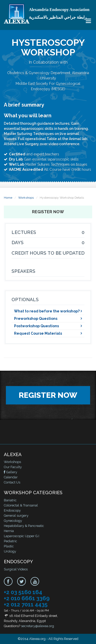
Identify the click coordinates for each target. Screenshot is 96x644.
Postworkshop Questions (36, 326)
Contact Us (12, 482)
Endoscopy (12, 510)
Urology (10, 551)
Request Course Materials (38, 333)
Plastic (9, 546)
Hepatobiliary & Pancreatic (24, 526)
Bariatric (10, 500)
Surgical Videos (16, 569)
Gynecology (13, 521)
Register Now (48, 212)
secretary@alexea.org (38, 626)
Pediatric (10, 541)
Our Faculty (13, 467)
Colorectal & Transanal (21, 505)
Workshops (26, 198)
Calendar (11, 477)
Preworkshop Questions (36, 319)
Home (8, 198)
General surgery (16, 516)
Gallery (10, 472)
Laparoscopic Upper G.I (22, 536)
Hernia (9, 531)
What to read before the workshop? (47, 311)
